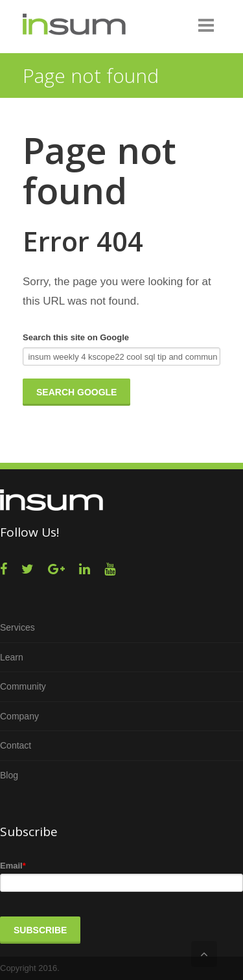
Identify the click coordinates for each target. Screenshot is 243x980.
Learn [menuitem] (12, 657)
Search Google (76, 392)
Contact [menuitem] (16, 745)
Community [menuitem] (23, 686)
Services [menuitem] (17, 627)
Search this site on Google (76, 337)
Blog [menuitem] (9, 775)
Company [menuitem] (19, 716)
